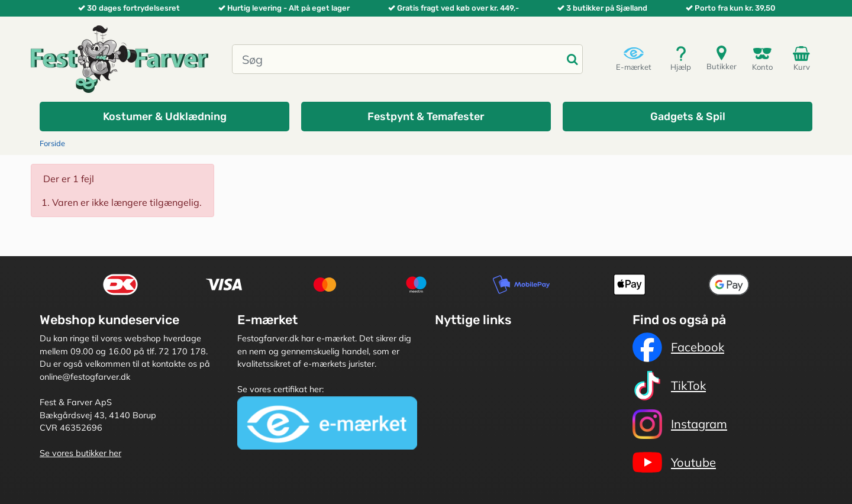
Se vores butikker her (80, 453)
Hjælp (681, 58)
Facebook (678, 347)
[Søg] (397, 59)
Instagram (680, 424)
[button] (164, 117)
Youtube (674, 463)
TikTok (669, 386)
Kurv (803, 58)
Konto (762, 58)
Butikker (722, 58)
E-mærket (634, 58)
